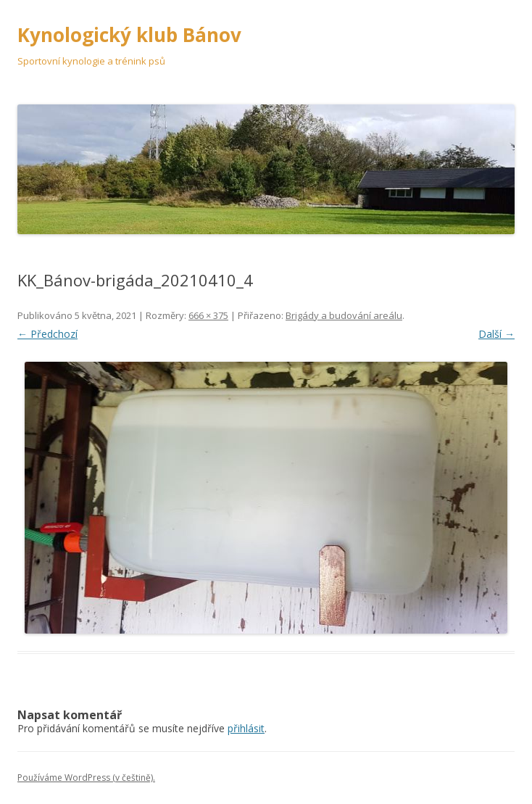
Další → (496, 334)
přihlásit (246, 728)
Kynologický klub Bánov (129, 35)
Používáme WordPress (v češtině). (86, 778)
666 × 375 (208, 315)
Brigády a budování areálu (344, 315)
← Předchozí (47, 334)
